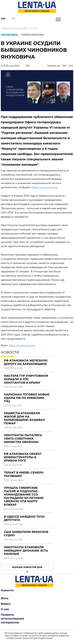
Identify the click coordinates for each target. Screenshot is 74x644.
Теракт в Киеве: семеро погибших (24, 474)
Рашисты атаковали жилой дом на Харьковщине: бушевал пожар (24, 418)
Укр (3, 19)
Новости (7, 590)
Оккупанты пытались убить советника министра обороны (23, 439)
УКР (64, 66)
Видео (6, 604)
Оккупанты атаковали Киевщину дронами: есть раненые (26, 551)
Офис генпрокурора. (45, 187)
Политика (32, 28)
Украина (18, 28)
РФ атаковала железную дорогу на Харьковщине (26, 362)
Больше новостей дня (27, 567)
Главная (6, 28)
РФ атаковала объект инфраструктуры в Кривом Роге (23, 457)
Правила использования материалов (12, 619)
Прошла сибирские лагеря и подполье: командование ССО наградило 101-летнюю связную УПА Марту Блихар (24, 496)
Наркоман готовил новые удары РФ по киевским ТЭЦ (27, 398)
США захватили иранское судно (26, 534)
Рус (14, 19)
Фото (5, 598)
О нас (5, 609)
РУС (71, 66)
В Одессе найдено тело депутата (24, 518)
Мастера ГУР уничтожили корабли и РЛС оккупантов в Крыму (26, 379)
